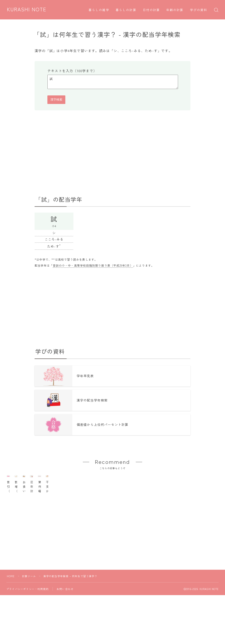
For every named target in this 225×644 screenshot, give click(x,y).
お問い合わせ (65, 610)
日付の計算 (151, 10)
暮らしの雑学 (99, 10)
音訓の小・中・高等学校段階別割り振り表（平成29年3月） (93, 267)
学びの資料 (199, 10)
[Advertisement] (112, 155)
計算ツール (29, 598)
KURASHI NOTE (27, 10)
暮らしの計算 (126, 10)
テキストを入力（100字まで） (72, 71)
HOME (11, 598)
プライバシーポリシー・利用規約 (28, 610)
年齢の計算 (175, 10)
